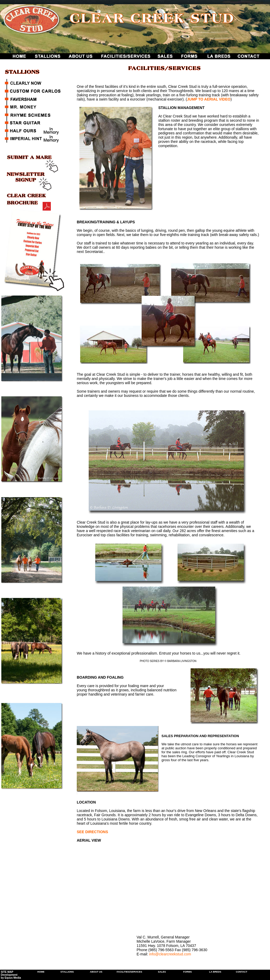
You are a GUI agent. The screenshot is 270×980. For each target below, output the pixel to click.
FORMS (188, 972)
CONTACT (242, 972)
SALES (162, 972)
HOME (41, 972)
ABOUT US (96, 972)
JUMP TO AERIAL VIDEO (209, 99)
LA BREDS (215, 972)
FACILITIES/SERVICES (129, 972)
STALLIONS (67, 972)
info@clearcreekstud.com (170, 954)
